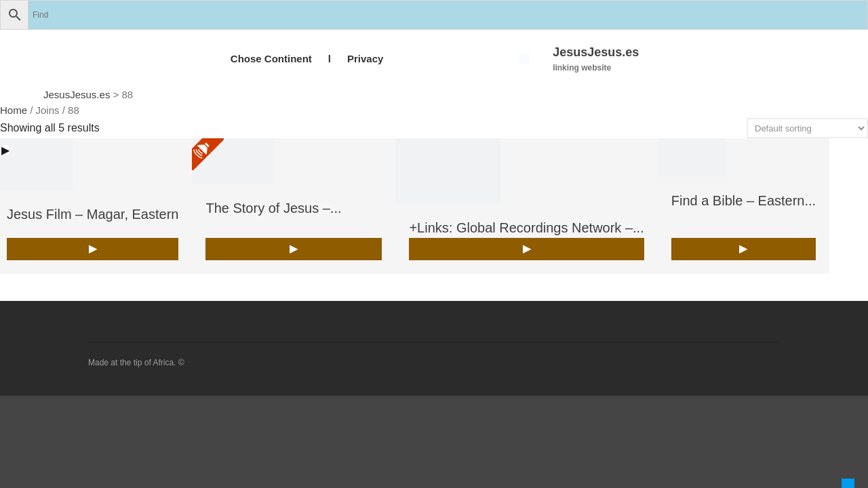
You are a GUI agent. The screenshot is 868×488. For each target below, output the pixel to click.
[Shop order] (807, 128)
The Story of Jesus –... (273, 208)
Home (14, 110)
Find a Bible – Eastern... (744, 201)
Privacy (365, 59)
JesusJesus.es (596, 52)
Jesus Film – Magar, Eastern (93, 214)
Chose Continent (271, 59)
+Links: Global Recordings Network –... (526, 228)
